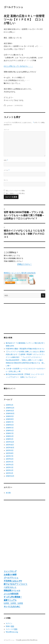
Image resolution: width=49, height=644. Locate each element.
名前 (6, 160)
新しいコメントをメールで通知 (15, 191)
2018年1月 (10, 439)
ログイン (9, 623)
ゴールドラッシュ (13, 7)
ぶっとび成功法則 (11, 594)
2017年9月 (10, 450)
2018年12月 (10, 408)
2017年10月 (10, 448)
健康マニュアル (10, 600)
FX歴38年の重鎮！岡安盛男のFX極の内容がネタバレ (25, 349)
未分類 (8, 493)
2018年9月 (10, 416)
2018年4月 (10, 430)
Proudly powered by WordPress (27, 640)
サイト (6, 180)
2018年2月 (10, 436)
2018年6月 (10, 425)
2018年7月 (10, 422)
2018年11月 (10, 411)
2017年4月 (10, 465)
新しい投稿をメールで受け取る (15, 193)
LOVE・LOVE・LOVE (13, 603)
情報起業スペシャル (12, 590)
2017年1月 (9, 473)
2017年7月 (10, 456)
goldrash (10, 105)
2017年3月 (10, 467)
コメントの (12, 629)
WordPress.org (12, 632)
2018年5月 (10, 428)
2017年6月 (10, 459)
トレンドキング (10, 571)
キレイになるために (12, 606)
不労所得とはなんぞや (13, 581)
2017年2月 (10, 470)
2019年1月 (10, 405)
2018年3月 (10, 433)
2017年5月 (10, 462)
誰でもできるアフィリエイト (16, 584)
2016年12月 (10, 476)
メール (7, 170)
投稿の (10, 626)
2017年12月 (10, 442)
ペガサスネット (10, 587)
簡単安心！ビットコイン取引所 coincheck (20, 273)
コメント (7, 130)
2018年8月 (10, 419)
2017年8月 (10, 453)
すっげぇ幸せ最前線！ (13, 597)
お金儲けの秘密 (10, 575)
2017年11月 (10, 445)
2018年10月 (10, 413)
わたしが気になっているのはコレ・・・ (18, 66)
